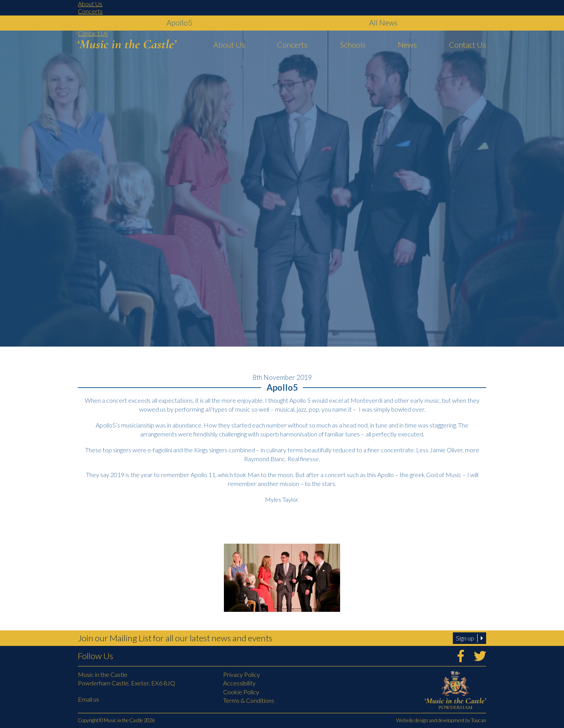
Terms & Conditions (249, 700)
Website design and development (430, 720)
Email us (89, 699)
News (86, 26)
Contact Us (93, 33)
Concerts (90, 11)
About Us (90, 4)
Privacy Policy (242, 674)
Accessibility (239, 683)
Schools (88, 18)
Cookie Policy (241, 692)
